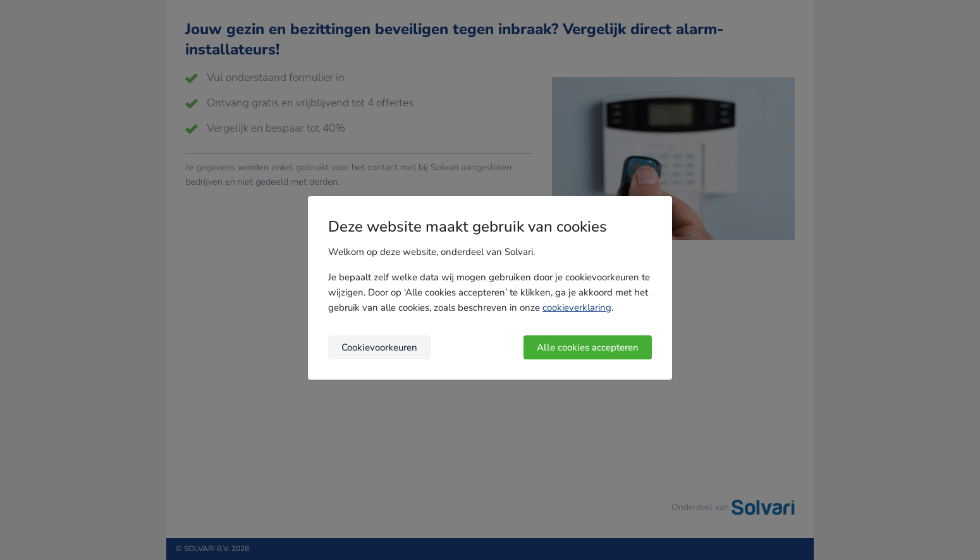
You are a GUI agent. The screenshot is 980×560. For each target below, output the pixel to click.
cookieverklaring (577, 308)
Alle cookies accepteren (588, 347)
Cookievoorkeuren (379, 347)
